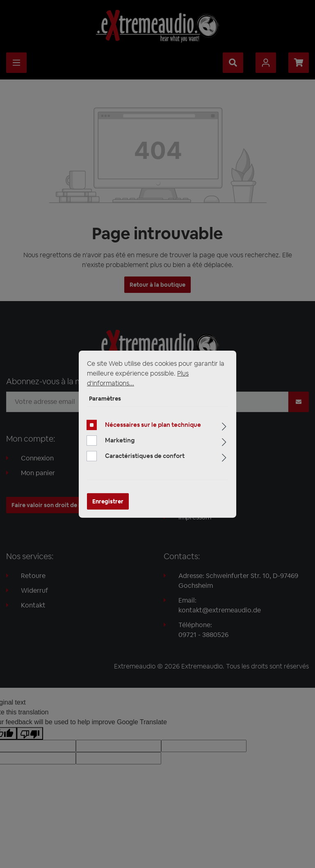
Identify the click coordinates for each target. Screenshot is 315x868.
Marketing (120, 440)
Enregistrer (108, 501)
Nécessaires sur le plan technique (153, 425)
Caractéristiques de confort (145, 456)
